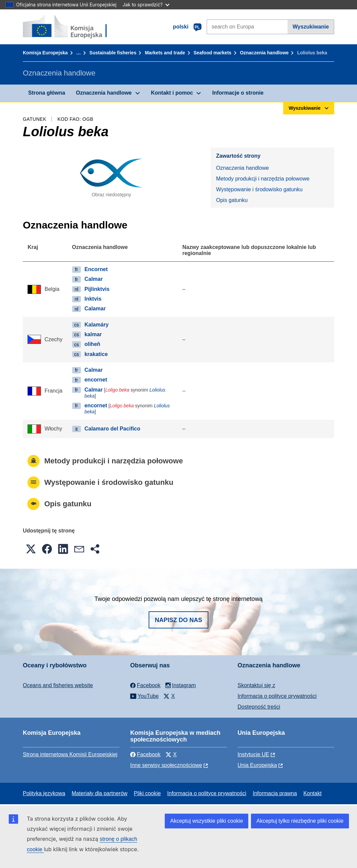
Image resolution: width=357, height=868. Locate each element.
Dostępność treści (259, 707)
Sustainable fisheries (113, 53)
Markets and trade (165, 53)
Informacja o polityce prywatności (277, 696)
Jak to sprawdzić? (146, 5)
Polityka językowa (44, 793)
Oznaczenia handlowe (264, 53)
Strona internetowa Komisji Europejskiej (70, 754)
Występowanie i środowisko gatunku (259, 189)
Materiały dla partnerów (100, 793)
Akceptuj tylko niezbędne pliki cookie (300, 821)
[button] (31, 549)
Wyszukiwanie (311, 27)
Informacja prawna (275, 793)
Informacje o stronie (238, 93)
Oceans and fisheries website (58, 685)
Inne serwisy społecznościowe (166, 765)
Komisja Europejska (45, 53)
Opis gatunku (232, 200)
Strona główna (47, 93)
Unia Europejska (257, 765)
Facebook (145, 754)
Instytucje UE (253, 754)
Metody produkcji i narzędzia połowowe (263, 179)
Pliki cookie (147, 793)
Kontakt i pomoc (172, 93)
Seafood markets (213, 53)
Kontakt (312, 793)
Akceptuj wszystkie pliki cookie (207, 821)
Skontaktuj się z (256, 685)
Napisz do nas (178, 620)
